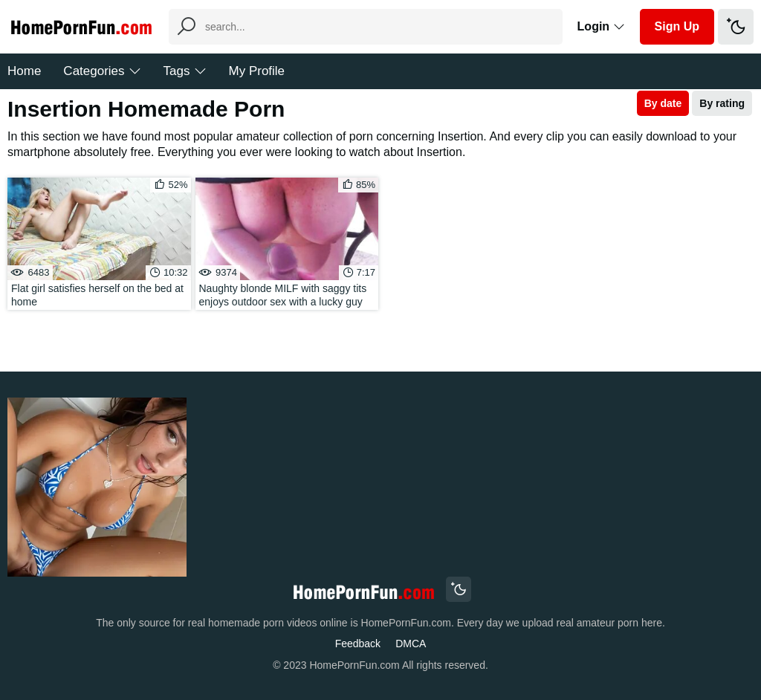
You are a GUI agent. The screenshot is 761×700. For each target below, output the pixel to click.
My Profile (257, 71)
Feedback (358, 644)
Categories (102, 71)
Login (601, 26)
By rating (722, 103)
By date (663, 103)
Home (24, 71)
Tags (185, 71)
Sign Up (677, 26)
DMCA (411, 644)
